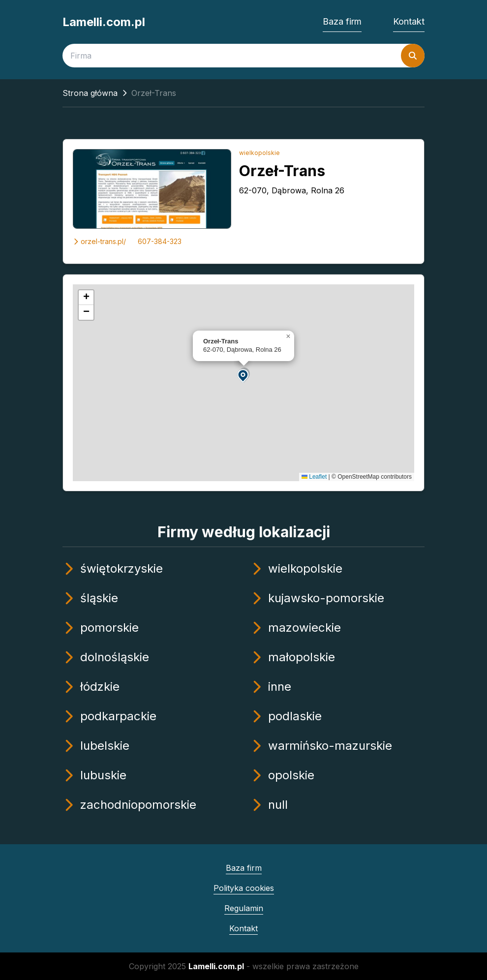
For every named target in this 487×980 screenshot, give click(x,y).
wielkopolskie (259, 153)
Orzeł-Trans (282, 171)
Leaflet (314, 477)
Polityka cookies (244, 888)
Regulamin (244, 908)
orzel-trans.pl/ (99, 241)
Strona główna (90, 93)
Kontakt (409, 21)
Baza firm (342, 21)
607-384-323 (160, 241)
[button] (243, 375)
